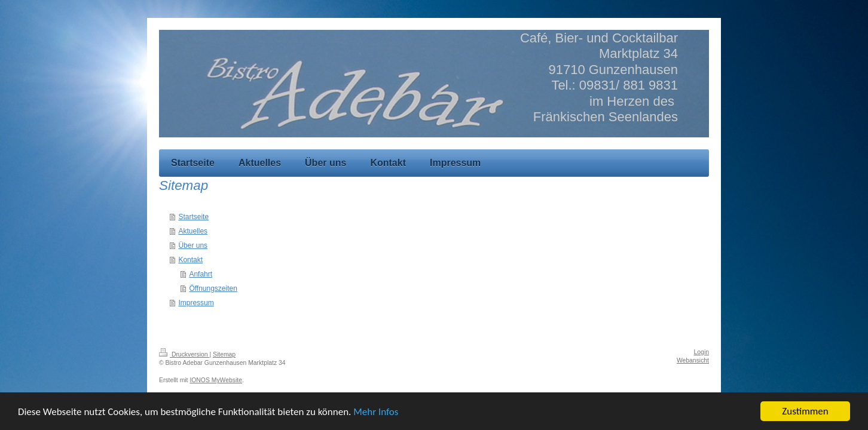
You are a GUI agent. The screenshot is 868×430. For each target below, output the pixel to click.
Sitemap (224, 354)
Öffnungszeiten (213, 288)
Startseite (193, 217)
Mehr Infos (376, 417)
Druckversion (184, 354)
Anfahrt (201, 274)
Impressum (196, 303)
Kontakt (190, 260)
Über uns (193, 245)
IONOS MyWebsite (216, 380)
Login (702, 352)
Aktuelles (193, 231)
